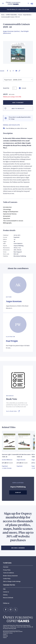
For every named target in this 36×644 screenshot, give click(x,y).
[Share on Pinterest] (13, 71)
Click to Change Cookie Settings (12, 581)
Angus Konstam (14, 301)
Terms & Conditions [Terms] (8, 573)
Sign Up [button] (18, 492)
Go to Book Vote (11, 411)
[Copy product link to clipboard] (19, 71)
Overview (6, 567)
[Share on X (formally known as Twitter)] (10, 71)
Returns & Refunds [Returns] (8, 598)
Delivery (5, 595)
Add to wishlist (18, 108)
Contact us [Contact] (6, 592)
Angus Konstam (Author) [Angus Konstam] (11, 31)
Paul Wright (12, 341)
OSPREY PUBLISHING (11, 15)
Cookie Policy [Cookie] (7, 579)
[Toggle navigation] (3, 3)
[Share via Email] (16, 71)
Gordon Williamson (7, 460)
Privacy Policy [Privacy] (7, 570)
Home (3, 15)
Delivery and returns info (11, 125)
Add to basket (18, 102)
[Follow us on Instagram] (11, 610)
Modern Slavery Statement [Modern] (10, 576)
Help (4, 589)
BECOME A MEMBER (18, 548)
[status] (15, 88)
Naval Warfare (27, 15)
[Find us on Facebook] (6, 610)
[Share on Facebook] (7, 71)
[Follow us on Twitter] (15, 610)
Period (20, 15)
